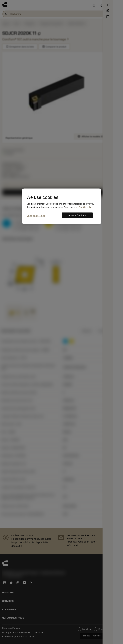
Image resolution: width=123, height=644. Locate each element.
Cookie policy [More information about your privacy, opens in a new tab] (86, 207)
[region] (62, 206)
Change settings (36, 216)
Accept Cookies (77, 215)
